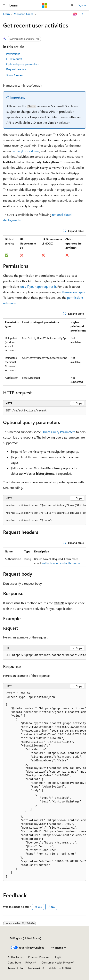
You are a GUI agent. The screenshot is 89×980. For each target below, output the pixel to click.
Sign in (82, 5)
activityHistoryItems (26, 151)
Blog (56, 957)
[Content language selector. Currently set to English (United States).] (26, 938)
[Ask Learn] (75, 14)
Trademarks (35, 968)
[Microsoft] (44, 5)
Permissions (13, 54)
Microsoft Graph (24, 14)
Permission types (73, 292)
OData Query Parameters (58, 432)
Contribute (14, 962)
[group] (44, 352)
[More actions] (82, 14)
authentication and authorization (62, 563)
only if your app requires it (38, 286)
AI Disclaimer (16, 957)
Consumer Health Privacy (57, 962)
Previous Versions (39, 957)
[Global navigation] (4, 5)
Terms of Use (16, 968)
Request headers (16, 69)
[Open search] (72, 5)
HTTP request (14, 59)
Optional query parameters (22, 64)
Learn (6, 14)
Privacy (30, 962)
